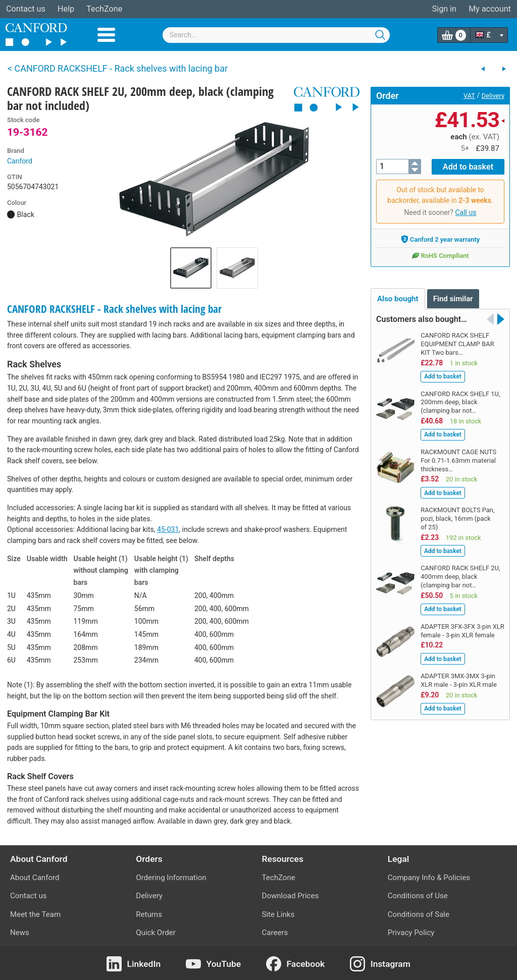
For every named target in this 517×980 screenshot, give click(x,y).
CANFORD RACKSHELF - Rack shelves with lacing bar (114, 309)
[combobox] (276, 35)
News (20, 933)
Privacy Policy (411, 933)
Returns (149, 914)
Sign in (444, 9)
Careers (275, 933)
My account (490, 9)
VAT (469, 96)
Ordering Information (171, 878)
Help (66, 9)
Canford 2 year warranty (441, 239)
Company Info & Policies (429, 878)
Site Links (278, 914)
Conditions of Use (418, 896)
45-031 (168, 529)
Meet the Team (35, 914)
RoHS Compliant (440, 255)
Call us (466, 212)
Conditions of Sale (419, 914)
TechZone (104, 9)
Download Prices (291, 896)
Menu (106, 35)
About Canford (35, 878)
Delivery (493, 96)
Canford (20, 161)
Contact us (26, 9)
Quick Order (156, 933)
